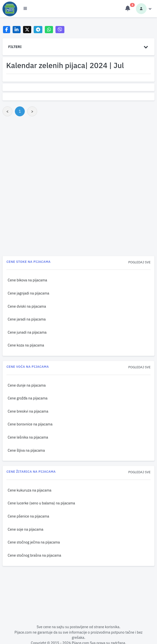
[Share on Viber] (60, 30)
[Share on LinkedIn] (17, 30)
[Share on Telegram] (38, 30)
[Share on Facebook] (7, 30)
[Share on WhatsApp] (49, 30)
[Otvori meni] (25, 9)
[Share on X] (27, 30)
